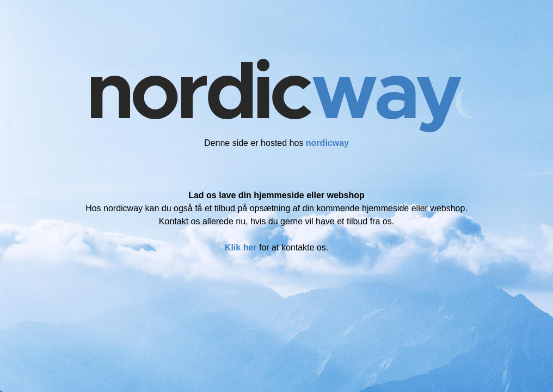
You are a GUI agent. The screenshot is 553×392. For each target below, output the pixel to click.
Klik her (241, 247)
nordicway (327, 143)
